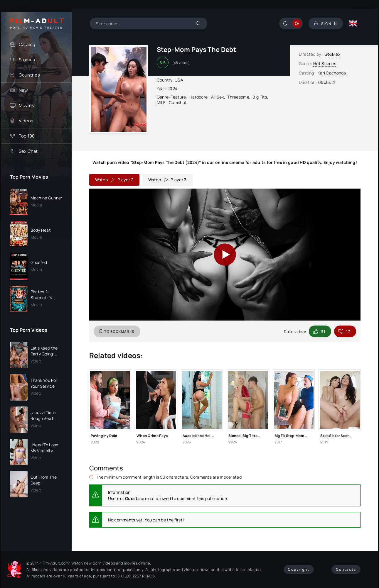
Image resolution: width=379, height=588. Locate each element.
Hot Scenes (325, 63)
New (23, 90)
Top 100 (27, 136)
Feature (178, 97)
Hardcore (198, 97)
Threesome (238, 97)
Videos (26, 121)
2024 (172, 88)
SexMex (332, 54)
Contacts (346, 569)
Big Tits (260, 97)
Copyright (299, 569)
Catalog (27, 44)
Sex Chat (28, 151)
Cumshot (178, 102)
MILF (161, 102)
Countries (30, 75)
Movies (27, 105)
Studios (27, 60)
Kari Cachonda (332, 73)
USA (179, 80)
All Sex (218, 97)
